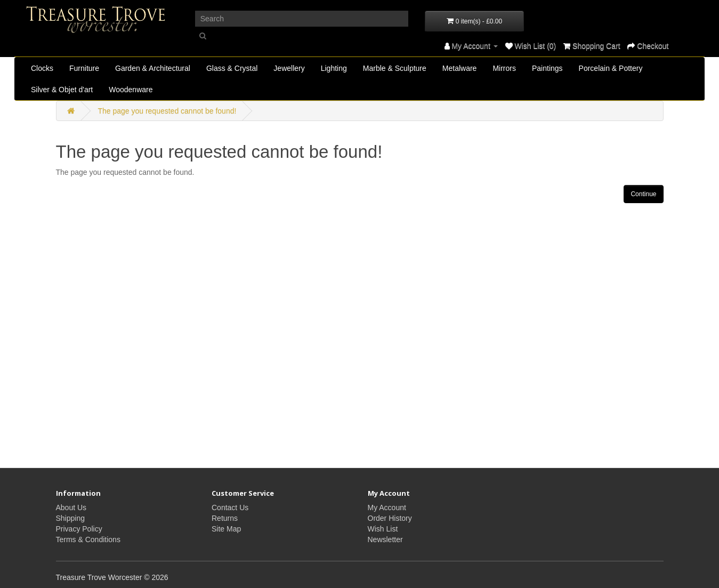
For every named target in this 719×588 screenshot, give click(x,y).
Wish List (383, 529)
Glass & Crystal (232, 68)
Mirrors (504, 68)
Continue (643, 194)
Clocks (42, 68)
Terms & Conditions (88, 539)
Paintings (547, 68)
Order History (390, 518)
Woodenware (131, 90)
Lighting (334, 68)
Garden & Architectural (153, 68)
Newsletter (385, 539)
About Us (71, 508)
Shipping (71, 518)
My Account (387, 508)
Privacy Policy (79, 529)
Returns (225, 518)
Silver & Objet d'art (62, 90)
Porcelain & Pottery (611, 68)
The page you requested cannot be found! (167, 111)
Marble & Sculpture (395, 68)
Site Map (226, 529)
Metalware (460, 68)
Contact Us (230, 508)
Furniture (84, 68)
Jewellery (289, 68)
